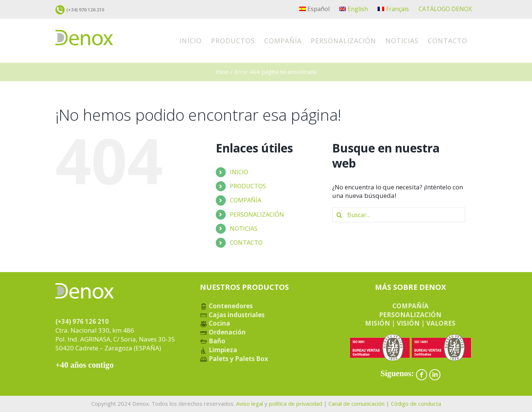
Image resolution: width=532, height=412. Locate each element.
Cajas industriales (232, 315)
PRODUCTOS (248, 186)
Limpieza (219, 350)
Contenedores (226, 306)
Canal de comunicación (357, 404)
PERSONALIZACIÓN (257, 214)
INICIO (239, 172)
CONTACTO (246, 243)
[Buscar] (340, 215)
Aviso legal (250, 404)
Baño (213, 341)
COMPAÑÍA (245, 200)
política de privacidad (296, 404)
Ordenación (223, 332)
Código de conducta (416, 404)
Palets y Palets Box (234, 359)
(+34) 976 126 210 (85, 10)
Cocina (215, 323)
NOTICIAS (244, 229)
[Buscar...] (399, 215)
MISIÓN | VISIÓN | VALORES (410, 323)
